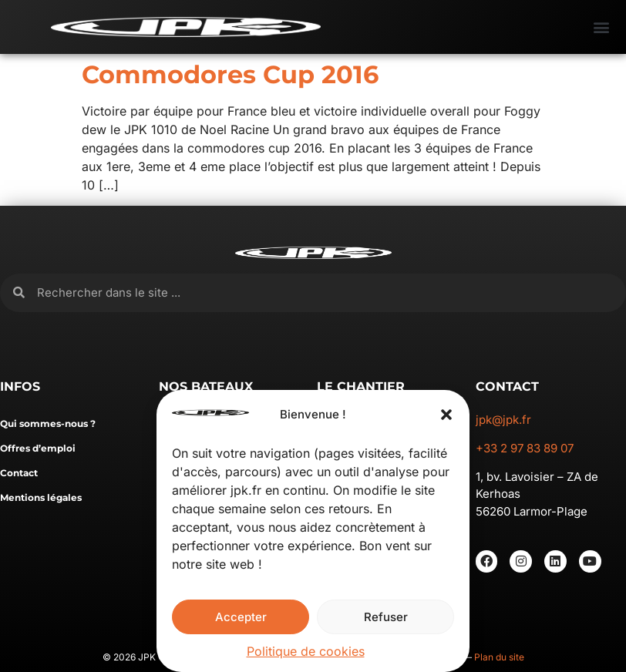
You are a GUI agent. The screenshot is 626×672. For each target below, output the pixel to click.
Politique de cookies (306, 651)
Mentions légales (41, 497)
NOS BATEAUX (206, 386)
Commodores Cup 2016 (230, 74)
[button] (446, 415)
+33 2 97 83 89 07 (525, 448)
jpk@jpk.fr (503, 420)
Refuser (386, 617)
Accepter (241, 617)
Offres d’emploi (38, 448)
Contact (19, 473)
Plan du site (499, 657)
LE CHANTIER (361, 386)
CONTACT (507, 386)
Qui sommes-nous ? (48, 423)
